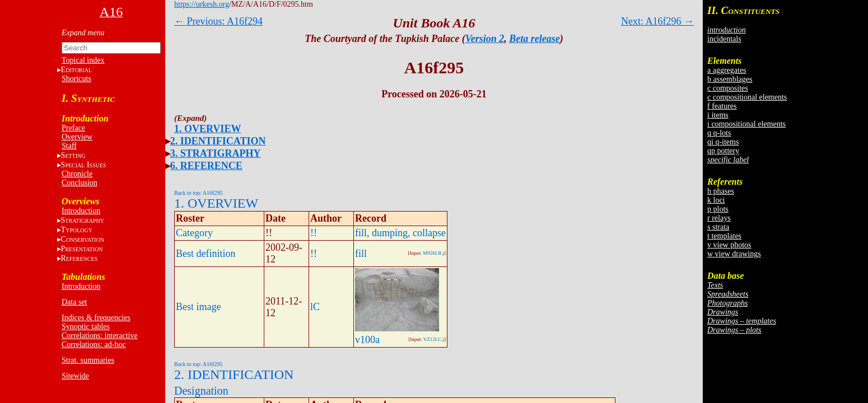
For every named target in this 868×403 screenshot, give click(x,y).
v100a (367, 340)
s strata (718, 227)
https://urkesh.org (202, 4)
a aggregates (727, 70)
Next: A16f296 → (657, 21)
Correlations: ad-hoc (94, 345)
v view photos (729, 245)
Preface (73, 128)
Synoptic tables (86, 327)
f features (722, 106)
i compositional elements (746, 124)
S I (84, 165)
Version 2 (485, 39)
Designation (201, 391)
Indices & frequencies (96, 318)
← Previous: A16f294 (218, 21)
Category (194, 233)
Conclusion (80, 183)
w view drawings (734, 254)
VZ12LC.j (434, 339)
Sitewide (75, 376)
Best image (198, 307)
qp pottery (723, 151)
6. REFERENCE (206, 166)
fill (361, 254)
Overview (77, 137)
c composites (728, 88)
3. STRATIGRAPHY (216, 153)
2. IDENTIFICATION (218, 141)
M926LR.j (433, 253)
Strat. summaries (88, 360)
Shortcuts (76, 79)
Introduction (81, 211)
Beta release (534, 39)
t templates (724, 236)
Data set (74, 302)
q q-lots (719, 133)
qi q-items (723, 142)
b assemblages (730, 79)
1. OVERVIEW (207, 129)
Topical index (83, 60)
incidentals (724, 39)
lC (315, 307)
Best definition (206, 254)
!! (314, 233)
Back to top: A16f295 (198, 193)
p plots (718, 209)
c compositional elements (747, 97)
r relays (719, 218)
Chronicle (77, 174)
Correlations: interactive (100, 336)
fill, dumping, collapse (400, 233)
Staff (69, 146)
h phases (721, 191)
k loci (716, 200)
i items (718, 115)
